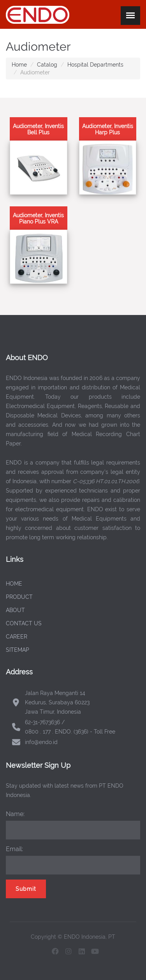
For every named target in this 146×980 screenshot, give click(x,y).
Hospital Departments (95, 65)
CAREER (17, 637)
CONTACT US (24, 623)
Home (19, 65)
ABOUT (15, 610)
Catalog (47, 65)
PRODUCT (19, 597)
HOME (14, 584)
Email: (14, 849)
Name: (15, 814)
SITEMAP (18, 650)
